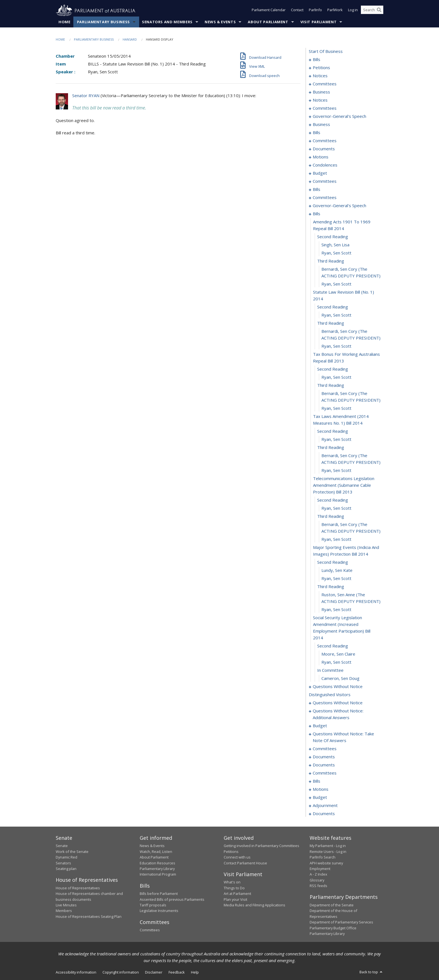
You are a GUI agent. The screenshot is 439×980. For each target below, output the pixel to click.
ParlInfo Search (323, 857)
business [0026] (321, 92)
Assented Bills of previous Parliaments (172, 899)
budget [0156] (320, 726)
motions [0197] (321, 789)
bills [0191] (317, 781)
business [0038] (321, 125)
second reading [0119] (333, 500)
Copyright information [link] (121, 972)
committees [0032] (325, 108)
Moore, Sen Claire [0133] (338, 654)
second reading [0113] (333, 431)
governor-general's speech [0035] (339, 116)
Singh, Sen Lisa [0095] (335, 245)
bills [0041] (317, 133)
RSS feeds (318, 886)
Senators (63, 863)
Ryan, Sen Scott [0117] (336, 471)
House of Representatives (78, 888)
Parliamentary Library (157, 869)
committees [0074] (325, 181)
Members (64, 911)
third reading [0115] (331, 448)
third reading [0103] (331, 323)
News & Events (220, 22)
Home (65, 22)
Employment (320, 869)
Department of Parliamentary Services (341, 922)
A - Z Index (318, 874)
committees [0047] (325, 141)
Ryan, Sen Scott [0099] (336, 284)
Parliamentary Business (103, 22)
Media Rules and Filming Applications (254, 905)
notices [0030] (320, 100)
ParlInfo (315, 11)
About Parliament (268, 22)
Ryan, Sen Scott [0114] (336, 439)
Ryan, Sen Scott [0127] (336, 579)
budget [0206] (320, 797)
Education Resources (157, 863)
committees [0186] (325, 773)
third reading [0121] (331, 516)
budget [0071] (320, 173)
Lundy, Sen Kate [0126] (337, 570)
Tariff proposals (153, 905)
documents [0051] (324, 149)
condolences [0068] (325, 165)
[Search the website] (372, 11)
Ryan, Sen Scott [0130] (336, 610)
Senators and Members (167, 22)
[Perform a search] (379, 11)
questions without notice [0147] (338, 703)
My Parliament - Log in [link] (328, 846)
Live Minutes (66, 905)
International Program (158, 874)
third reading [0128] (331, 587)
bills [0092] (317, 214)
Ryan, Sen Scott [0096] (336, 253)
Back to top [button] (371, 972)
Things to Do (234, 888)
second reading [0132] (333, 646)
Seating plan (66, 869)
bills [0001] (317, 60)
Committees (150, 930)
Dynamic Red (66, 857)
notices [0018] (320, 76)
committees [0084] (325, 198)
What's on (232, 882)
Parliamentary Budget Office (333, 928)
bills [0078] (317, 190)
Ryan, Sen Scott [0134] (336, 662)
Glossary (317, 880)
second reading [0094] (333, 237)
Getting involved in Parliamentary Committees (261, 846)
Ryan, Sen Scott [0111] (336, 408)
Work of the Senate (72, 852)
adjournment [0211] (325, 806)
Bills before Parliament (159, 894)
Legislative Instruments (159, 911)
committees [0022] (325, 84)
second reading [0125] (333, 562)
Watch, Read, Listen (156, 852)
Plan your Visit (235, 899)
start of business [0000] (326, 52)
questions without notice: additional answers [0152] (338, 714)
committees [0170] (325, 749)
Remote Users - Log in (328, 852)
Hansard (130, 40)
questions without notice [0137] (338, 687)
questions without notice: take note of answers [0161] (343, 737)
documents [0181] (324, 757)
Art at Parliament (237, 894)
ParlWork (335, 11)
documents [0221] (324, 814)
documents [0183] (324, 765)
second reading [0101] (333, 307)
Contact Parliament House (245, 863)
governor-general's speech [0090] (339, 206)
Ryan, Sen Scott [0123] (336, 539)
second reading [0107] (333, 369)
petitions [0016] (321, 68)
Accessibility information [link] (76, 972)
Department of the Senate (332, 905)
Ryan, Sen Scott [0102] (336, 315)
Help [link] (195, 972)
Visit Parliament (318, 22)
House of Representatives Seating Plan (89, 916)
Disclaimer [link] (154, 972)
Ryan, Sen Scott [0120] (336, 508)
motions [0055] (321, 157)
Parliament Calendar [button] (269, 11)
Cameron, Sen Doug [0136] (340, 679)
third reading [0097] (331, 261)
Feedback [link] (177, 972)
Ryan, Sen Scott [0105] (336, 346)
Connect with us (237, 857)
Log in (353, 11)
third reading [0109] (331, 385)
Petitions (231, 852)
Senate (62, 846)
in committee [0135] (330, 670)
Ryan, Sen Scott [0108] (336, 377)
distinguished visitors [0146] (330, 695)
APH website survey (326, 863)
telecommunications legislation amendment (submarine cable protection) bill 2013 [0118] (344, 485)
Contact (297, 11)
